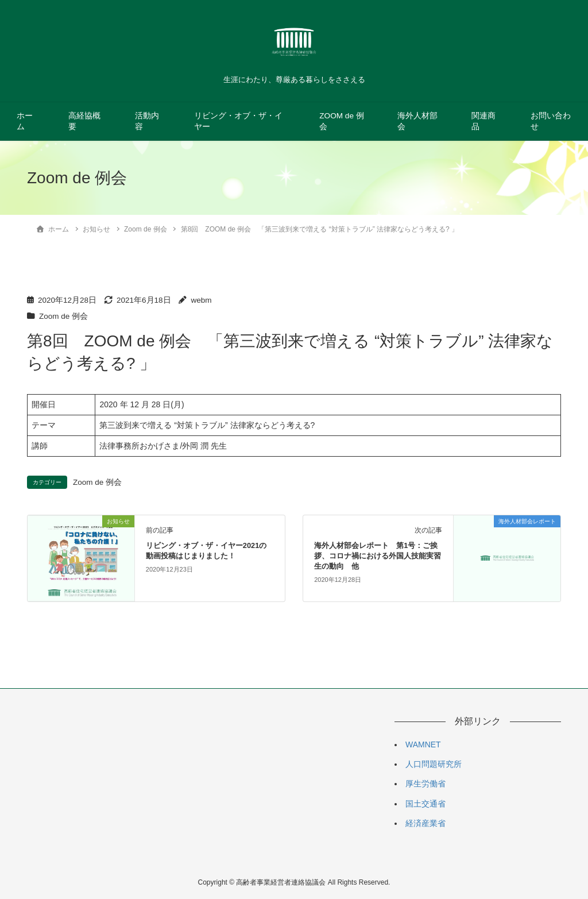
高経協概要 (84, 121)
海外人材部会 (417, 121)
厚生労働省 (425, 784)
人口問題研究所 (434, 764)
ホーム (25, 121)
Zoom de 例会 (63, 316)
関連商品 (483, 121)
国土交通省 (425, 804)
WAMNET (423, 744)
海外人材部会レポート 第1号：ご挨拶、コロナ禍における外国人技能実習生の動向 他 (378, 556)
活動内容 (147, 121)
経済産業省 (425, 823)
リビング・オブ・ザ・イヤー (238, 121)
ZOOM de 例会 (341, 121)
